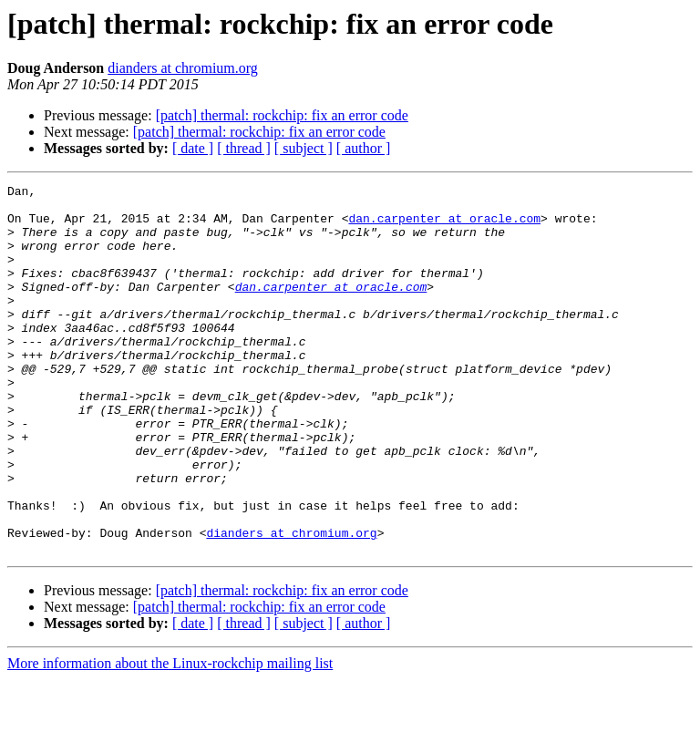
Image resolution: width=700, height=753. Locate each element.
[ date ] (193, 148)
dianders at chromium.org (183, 68)
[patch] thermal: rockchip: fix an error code (282, 115)
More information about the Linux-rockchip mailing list (170, 737)
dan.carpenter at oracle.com (444, 226)
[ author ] (364, 148)
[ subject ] (304, 148)
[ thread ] (244, 148)
